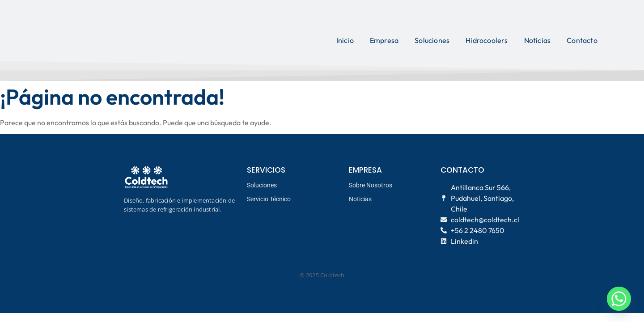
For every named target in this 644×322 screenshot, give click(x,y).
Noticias (538, 40)
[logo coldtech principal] (107, 39)
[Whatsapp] (619, 299)
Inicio (345, 40)
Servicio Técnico (269, 199)
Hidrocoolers (487, 40)
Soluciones (432, 40)
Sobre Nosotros (371, 185)
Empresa (384, 40)
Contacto (582, 40)
